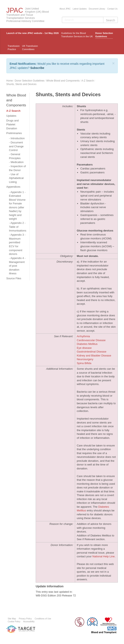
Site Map (12, 619)
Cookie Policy (14, 622)
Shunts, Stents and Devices (21, 84)
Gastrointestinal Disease (92, 352)
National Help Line (104, 556)
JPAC (15, 10)
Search (110, 20)
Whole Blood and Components (63, 81)
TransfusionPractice (14, 48)
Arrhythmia (83, 336)
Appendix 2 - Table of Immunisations (18, 227)
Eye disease (84, 348)
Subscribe (37, 68)
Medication (17, 162)
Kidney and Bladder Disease (94, 356)
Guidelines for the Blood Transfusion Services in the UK (77, 35)
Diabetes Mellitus (87, 344)
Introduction (18, 138)
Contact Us (112, 9)
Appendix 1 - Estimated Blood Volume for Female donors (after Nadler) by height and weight (17, 206)
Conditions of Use (43, 619)
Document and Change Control (16, 146)
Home (10, 81)
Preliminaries (14, 133)
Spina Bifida (84, 363)
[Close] (113, 63)
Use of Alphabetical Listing (16, 178)
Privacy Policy (25, 619)
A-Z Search (88, 81)
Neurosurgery (85, 359)
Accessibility (29, 622)
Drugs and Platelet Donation (13, 124)
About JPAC (65, 9)
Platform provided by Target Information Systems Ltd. (21, 629)
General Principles (15, 156)
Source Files (14, 278)
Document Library (97, 9)
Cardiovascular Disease (91, 340)
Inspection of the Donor (18, 168)
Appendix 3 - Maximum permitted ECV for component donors (17, 244)
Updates (11, 116)
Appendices (13, 187)
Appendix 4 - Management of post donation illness (17, 266)
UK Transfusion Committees (30, 48)
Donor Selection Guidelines (104, 35)
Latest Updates (80, 9)
